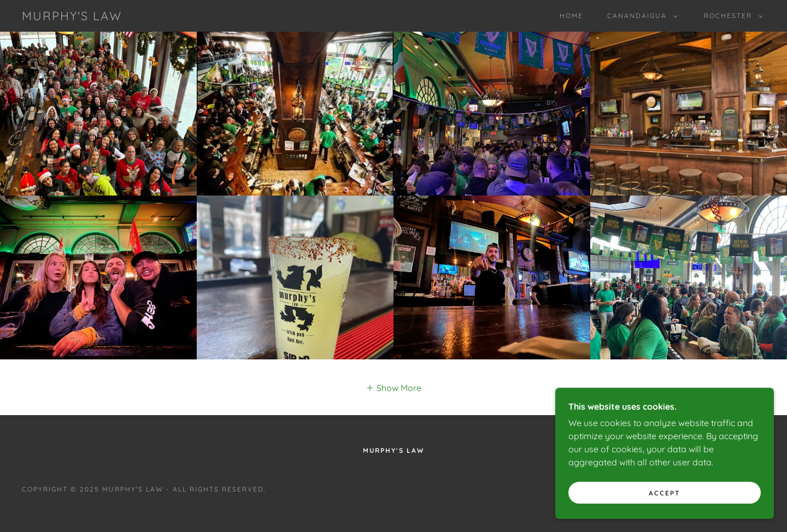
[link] (72, 17)
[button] (640, 16)
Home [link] (571, 16)
